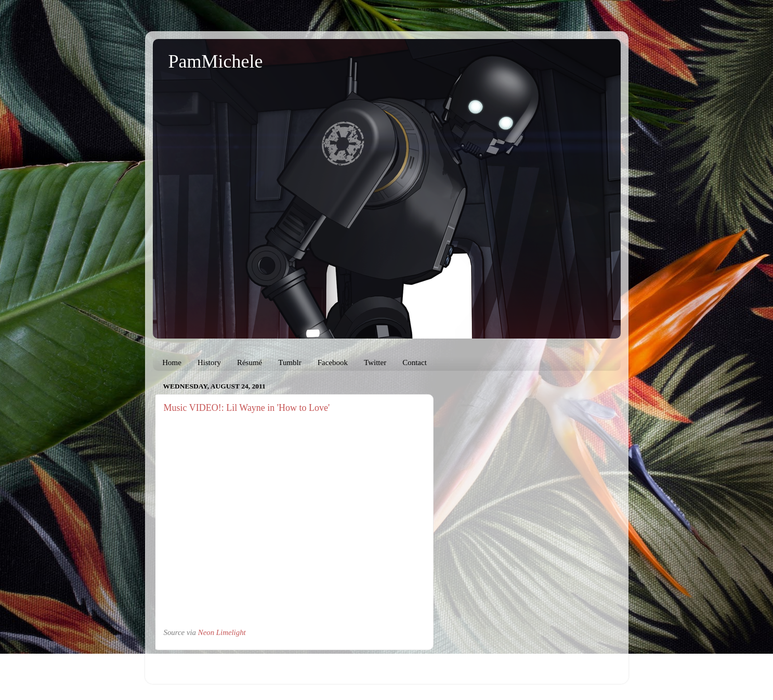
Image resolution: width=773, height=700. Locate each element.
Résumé (250, 362)
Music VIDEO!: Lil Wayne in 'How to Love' (247, 408)
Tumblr (290, 362)
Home (172, 362)
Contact (415, 362)
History (209, 362)
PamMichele (216, 61)
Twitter (375, 362)
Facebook (333, 362)
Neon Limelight (222, 632)
